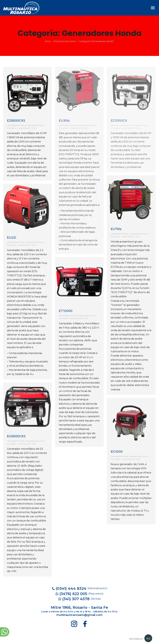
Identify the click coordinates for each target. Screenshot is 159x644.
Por (12, 128)
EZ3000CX (119, 121)
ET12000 (66, 311)
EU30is (64, 121)
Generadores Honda (16, 125)
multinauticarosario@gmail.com (79, 615)
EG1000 (117, 452)
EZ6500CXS (16, 121)
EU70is (116, 229)
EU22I (12, 238)
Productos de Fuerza (35, 125)
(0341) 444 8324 (71, 588)
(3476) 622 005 (73, 594)
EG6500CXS (16, 436)
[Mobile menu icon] (153, 8)
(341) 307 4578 (76, 599)
